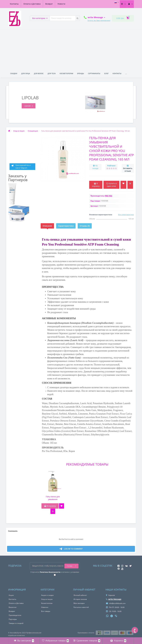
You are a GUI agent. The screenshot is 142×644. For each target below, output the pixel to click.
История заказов (80, 599)
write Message (114, 599)
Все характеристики (126, 215)
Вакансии (13, 607)
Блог (106, 73)
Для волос (39, 73)
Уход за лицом (47, 599)
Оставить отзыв (128, 170)
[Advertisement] (71, 49)
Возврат (49, 4)
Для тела (52, 73)
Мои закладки (79, 603)
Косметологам (66, 73)
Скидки (14, 73)
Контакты (14, 4)
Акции (11, 595)
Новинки (45, 607)
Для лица (26, 73)
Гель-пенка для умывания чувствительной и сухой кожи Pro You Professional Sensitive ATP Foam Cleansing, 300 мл (53, 498)
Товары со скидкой (16, 623)
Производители (15, 615)
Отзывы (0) (85, 226)
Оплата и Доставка (32, 4)
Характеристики (66, 226)
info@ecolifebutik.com (116, 603)
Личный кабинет (80, 595)
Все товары (46, 611)
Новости (61, 4)
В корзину (50, 506)
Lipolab (29, 106)
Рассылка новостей (81, 607)
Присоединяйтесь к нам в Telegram (21, 166)
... (126, 73)
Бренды (81, 73)
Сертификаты (94, 73)
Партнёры (13, 619)
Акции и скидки (47, 595)
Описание (47, 226)
